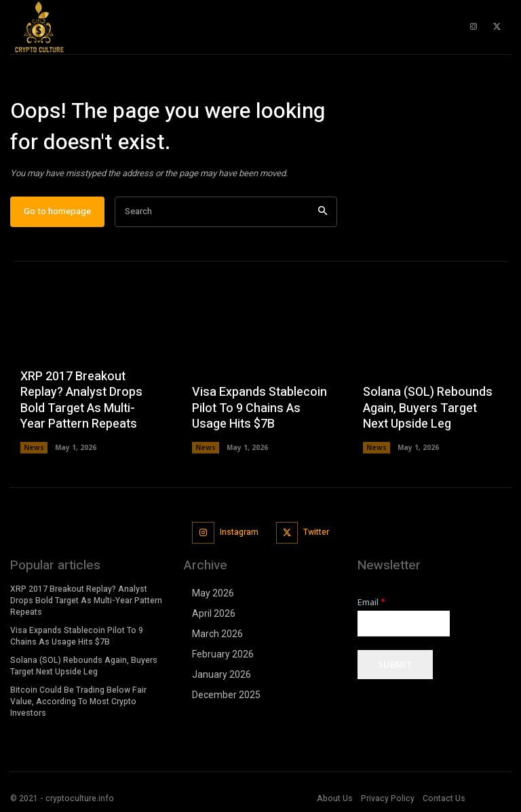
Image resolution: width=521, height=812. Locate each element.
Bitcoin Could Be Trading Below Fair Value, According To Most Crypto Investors (77, 701)
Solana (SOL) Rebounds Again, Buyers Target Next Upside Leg (428, 408)
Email (371, 602)
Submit (395, 664)
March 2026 (217, 634)
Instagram (239, 532)
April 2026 (214, 613)
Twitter (316, 532)
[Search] (323, 212)
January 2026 (221, 674)
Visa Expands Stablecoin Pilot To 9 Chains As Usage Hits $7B (259, 408)
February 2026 (223, 654)
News (34, 447)
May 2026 (213, 593)
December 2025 (226, 695)
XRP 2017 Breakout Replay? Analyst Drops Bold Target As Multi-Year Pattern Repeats (81, 400)
